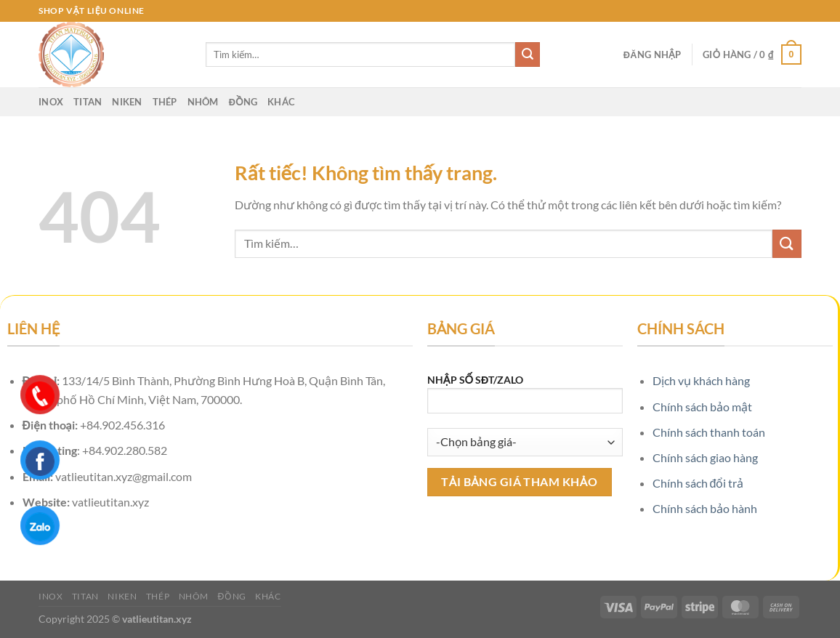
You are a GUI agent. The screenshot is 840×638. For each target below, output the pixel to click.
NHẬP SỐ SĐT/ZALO (525, 399)
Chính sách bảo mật (702, 407)
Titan (88, 102)
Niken (127, 102)
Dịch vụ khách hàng (701, 380)
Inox (51, 102)
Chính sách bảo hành (705, 508)
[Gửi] (528, 54)
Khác (281, 102)
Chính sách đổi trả (698, 483)
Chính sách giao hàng (705, 457)
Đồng (243, 102)
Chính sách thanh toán (709, 432)
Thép (165, 102)
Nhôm (203, 102)
